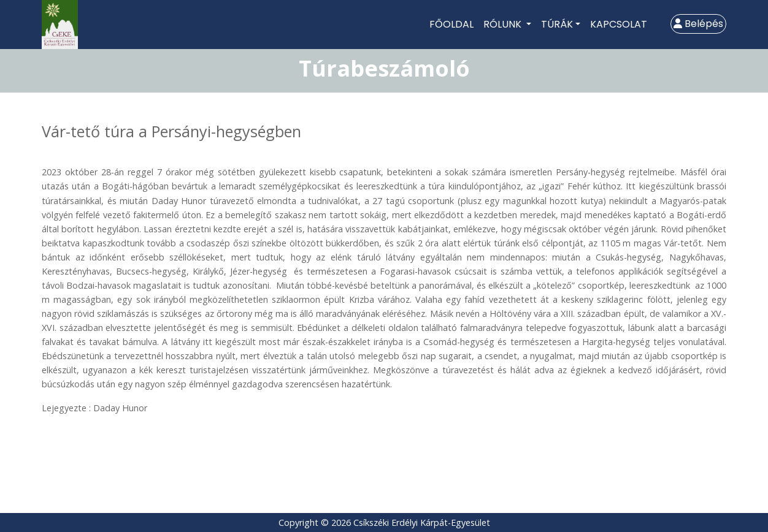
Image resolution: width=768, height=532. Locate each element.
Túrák (557, 24)
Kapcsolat (619, 24)
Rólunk (504, 24)
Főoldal (451, 24)
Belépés (698, 24)
